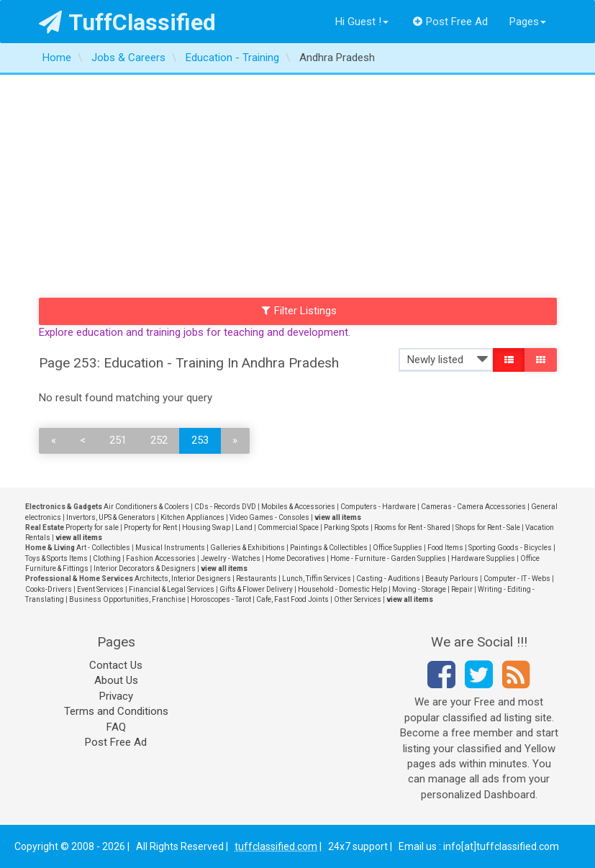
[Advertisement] (297, 183)
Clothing (107, 558)
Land (244, 527)
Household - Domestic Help (342, 589)
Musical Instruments (170, 548)
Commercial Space (288, 527)
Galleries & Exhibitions (247, 548)
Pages (528, 22)
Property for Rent (150, 527)
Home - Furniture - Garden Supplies (388, 558)
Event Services (100, 589)
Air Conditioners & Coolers (146, 507)
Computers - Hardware (378, 507)
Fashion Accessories (161, 558)
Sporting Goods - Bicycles (510, 548)
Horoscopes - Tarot (221, 599)
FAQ (116, 727)
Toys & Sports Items (56, 558)
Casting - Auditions (388, 579)
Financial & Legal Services (172, 589)
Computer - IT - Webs (517, 579)
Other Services (358, 599)
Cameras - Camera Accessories (473, 507)
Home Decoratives (295, 558)
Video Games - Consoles (269, 517)
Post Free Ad (450, 22)
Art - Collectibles (103, 548)
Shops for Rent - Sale (488, 527)
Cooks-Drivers (49, 589)
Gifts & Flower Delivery (256, 589)
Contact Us (116, 665)
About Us (116, 680)
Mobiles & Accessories (298, 507)
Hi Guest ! (362, 22)
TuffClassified (128, 22)
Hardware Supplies (483, 558)
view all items (338, 517)
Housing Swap (206, 527)
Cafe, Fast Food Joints (292, 599)
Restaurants (256, 579)
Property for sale (92, 527)
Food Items (445, 548)
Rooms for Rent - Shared (412, 527)
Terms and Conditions (116, 711)
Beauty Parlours (452, 579)
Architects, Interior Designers (183, 579)
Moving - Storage (419, 589)
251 (118, 440)
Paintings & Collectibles (329, 548)
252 (159, 440)
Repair (462, 589)
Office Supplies (398, 548)
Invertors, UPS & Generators (111, 517)
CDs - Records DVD (225, 507)
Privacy (116, 696)
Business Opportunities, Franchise (127, 599)
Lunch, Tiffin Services (317, 579)
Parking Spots (346, 527)
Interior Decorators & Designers (145, 568)
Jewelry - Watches (231, 558)
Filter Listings (299, 311)
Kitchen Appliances (192, 517)
